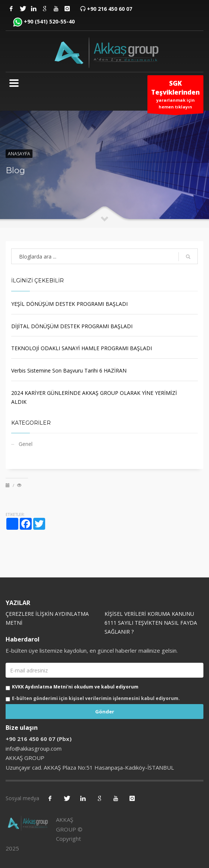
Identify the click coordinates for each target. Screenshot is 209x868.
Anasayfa (19, 154)
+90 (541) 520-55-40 (49, 21)
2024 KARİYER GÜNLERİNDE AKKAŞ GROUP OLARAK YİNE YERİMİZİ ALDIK (94, 397)
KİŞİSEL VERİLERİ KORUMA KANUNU (149, 614)
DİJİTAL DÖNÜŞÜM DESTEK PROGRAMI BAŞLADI (72, 326)
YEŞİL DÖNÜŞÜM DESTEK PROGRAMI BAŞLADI (69, 304)
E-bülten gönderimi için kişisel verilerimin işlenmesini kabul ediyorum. (96, 698)
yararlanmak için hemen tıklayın (175, 96)
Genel (26, 444)
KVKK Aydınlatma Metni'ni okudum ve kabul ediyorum (75, 687)
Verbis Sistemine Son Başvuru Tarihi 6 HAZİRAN (69, 370)
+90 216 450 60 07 (110, 9)
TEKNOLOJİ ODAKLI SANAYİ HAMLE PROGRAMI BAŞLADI (82, 348)
